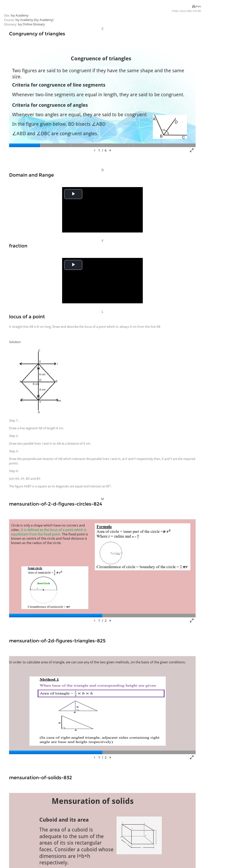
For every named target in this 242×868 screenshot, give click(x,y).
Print (198, 6)
